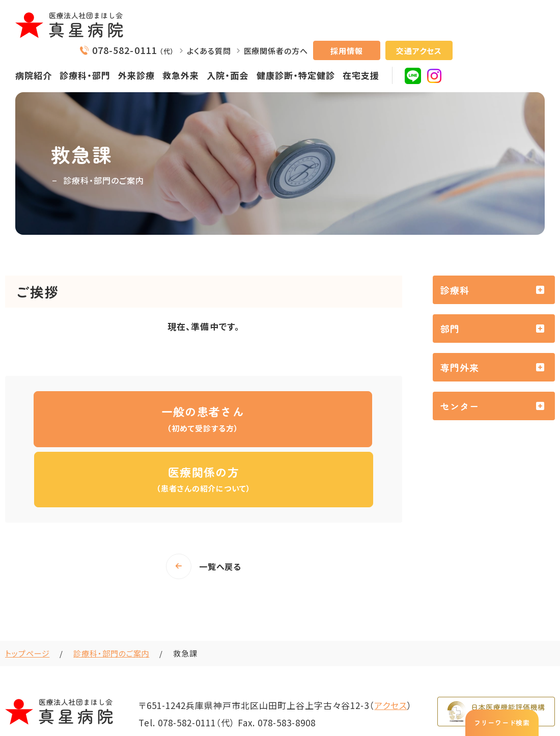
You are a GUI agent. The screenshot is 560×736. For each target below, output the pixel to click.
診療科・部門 (85, 75)
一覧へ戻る (220, 506)
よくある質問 (209, 51)
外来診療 (136, 75)
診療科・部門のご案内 (111, 593)
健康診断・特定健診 (296, 75)
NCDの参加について (392, 698)
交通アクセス (419, 51)
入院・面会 (228, 75)
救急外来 (181, 75)
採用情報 (347, 51)
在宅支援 (361, 75)
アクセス (391, 645)
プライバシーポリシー (471, 698)
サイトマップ (537, 698)
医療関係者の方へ (276, 51)
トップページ (27, 593)
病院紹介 (34, 75)
